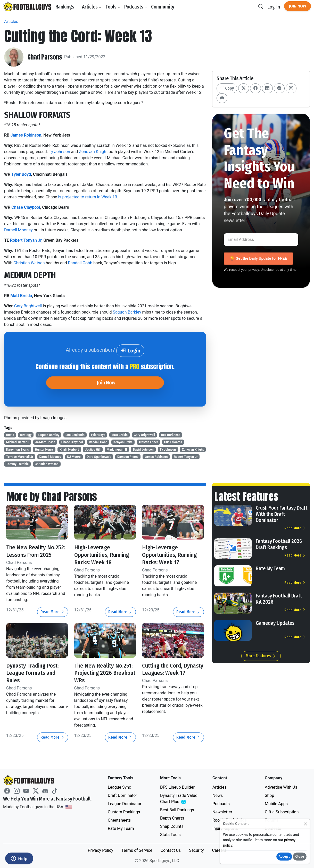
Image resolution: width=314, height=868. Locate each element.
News (218, 795)
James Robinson (26, 135)
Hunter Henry (44, 450)
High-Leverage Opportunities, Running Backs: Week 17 (172, 555)
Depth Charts (172, 818)
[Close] (305, 824)
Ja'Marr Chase (45, 442)
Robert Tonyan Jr (26, 240)
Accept (284, 857)
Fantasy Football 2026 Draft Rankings (279, 544)
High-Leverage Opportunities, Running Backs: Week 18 (104, 555)
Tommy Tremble (17, 464)
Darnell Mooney (18, 230)
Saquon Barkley (127, 312)
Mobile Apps (276, 804)
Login (130, 351)
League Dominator (125, 804)
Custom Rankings (124, 812)
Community (165, 7)
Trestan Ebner (148, 442)
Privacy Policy (100, 850)
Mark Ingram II (117, 450)
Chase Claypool (26, 207)
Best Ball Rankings (177, 810)
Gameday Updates (275, 623)
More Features (261, 656)
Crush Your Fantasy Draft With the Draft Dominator (282, 514)
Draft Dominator (122, 795)
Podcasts (136, 7)
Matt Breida (21, 296)
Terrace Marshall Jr (20, 457)
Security (196, 850)
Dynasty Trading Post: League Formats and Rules (34, 673)
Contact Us (171, 850)
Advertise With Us (281, 787)
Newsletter (222, 812)
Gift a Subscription (282, 812)
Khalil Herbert (69, 450)
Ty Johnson (59, 152)
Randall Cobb (80, 263)
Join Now (298, 6)
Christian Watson (29, 263)
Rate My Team (270, 568)
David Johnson (143, 450)
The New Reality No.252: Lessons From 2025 (37, 551)
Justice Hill (93, 450)
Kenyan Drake (123, 442)
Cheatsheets (119, 820)
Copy (227, 88)
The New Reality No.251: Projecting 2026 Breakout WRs (104, 673)
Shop (269, 795)
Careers (219, 850)
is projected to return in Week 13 (87, 197)
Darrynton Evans (18, 450)
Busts (10, 435)
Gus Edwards (173, 442)
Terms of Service (137, 850)
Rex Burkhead (171, 435)
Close (300, 857)
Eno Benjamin (75, 435)
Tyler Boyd (21, 174)
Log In (274, 7)
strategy (26, 435)
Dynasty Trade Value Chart (180, 799)
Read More (53, 612)
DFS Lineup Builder (177, 787)
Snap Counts (172, 826)
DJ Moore (74, 457)
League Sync (119, 787)
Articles (92, 7)
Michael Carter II (18, 442)
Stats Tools (170, 835)
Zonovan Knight (93, 152)
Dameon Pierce (128, 457)
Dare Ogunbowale (99, 457)
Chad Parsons (45, 57)
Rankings (67, 7)
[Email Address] (261, 240)
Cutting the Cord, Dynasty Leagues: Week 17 (172, 673)
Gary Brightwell (28, 306)
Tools (114, 7)
